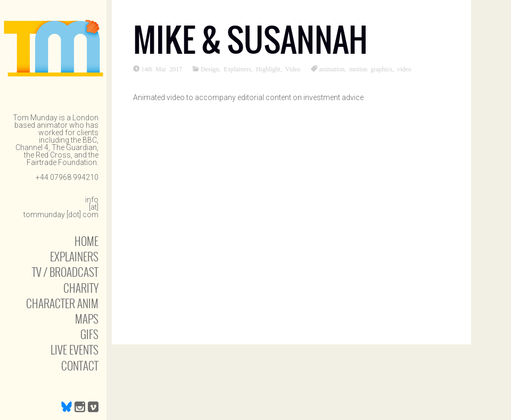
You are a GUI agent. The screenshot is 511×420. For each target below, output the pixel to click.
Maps (87, 319)
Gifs (89, 334)
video (404, 69)
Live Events (75, 349)
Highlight (268, 69)
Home (86, 241)
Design (210, 69)
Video (293, 69)
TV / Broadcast (65, 272)
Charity (81, 288)
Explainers (74, 256)
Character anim (62, 303)
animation (332, 69)
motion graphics (371, 69)
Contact (80, 365)
